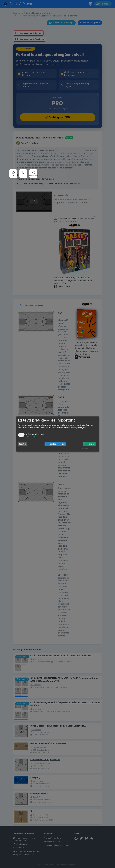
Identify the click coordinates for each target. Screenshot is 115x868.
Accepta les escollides (55, 444)
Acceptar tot (90, 444)
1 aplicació (31, 437)
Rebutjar (23, 444)
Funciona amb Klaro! (89, 449)
